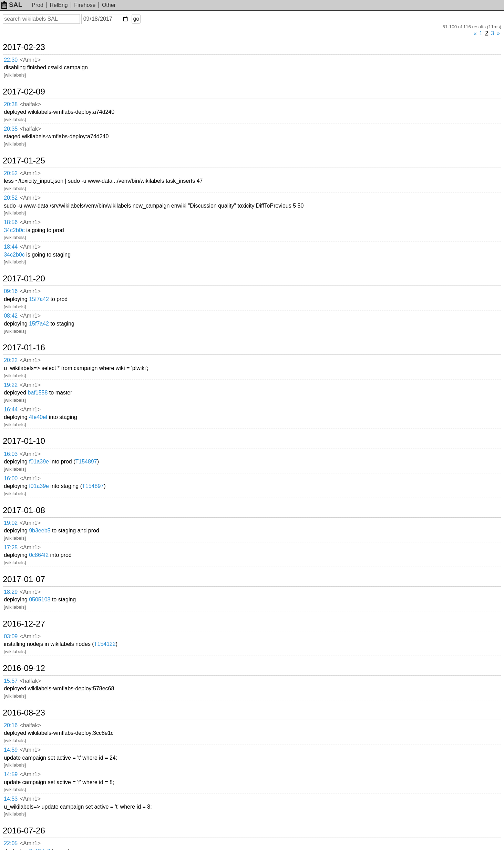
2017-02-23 (24, 47)
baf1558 (38, 393)
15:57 (11, 681)
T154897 (86, 462)
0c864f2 (39, 555)
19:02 (11, 523)
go (136, 19)
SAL (12, 5)
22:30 (11, 60)
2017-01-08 (24, 510)
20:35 (11, 129)
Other (109, 5)
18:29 (11, 592)
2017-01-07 (24, 579)
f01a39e (39, 462)
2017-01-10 (24, 441)
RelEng (59, 5)
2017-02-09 (24, 92)
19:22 (11, 385)
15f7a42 (39, 299)
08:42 (11, 316)
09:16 (11, 291)
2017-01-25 (24, 161)
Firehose (85, 5)
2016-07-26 (24, 831)
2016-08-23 (24, 713)
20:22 (11, 360)
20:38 (11, 104)
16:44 (11, 409)
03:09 (11, 636)
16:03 (11, 454)
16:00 (11, 478)
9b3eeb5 (40, 531)
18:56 (11, 222)
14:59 (11, 750)
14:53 (11, 799)
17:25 (11, 547)
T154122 (105, 644)
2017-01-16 (24, 348)
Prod (38, 5)
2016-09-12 (24, 668)
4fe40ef (38, 417)
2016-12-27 (24, 624)
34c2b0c (14, 230)
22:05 (11, 843)
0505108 (40, 599)
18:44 (11, 247)
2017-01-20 (24, 279)
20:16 (11, 725)
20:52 (11, 173)
